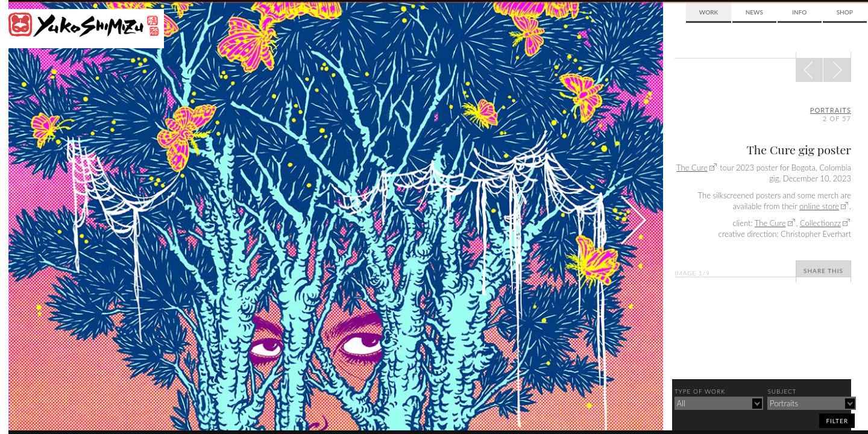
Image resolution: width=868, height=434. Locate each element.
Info (799, 12)
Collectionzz (820, 223)
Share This (823, 271)
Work (709, 12)
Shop (845, 12)
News (754, 12)
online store (819, 206)
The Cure (692, 168)
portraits (831, 110)
